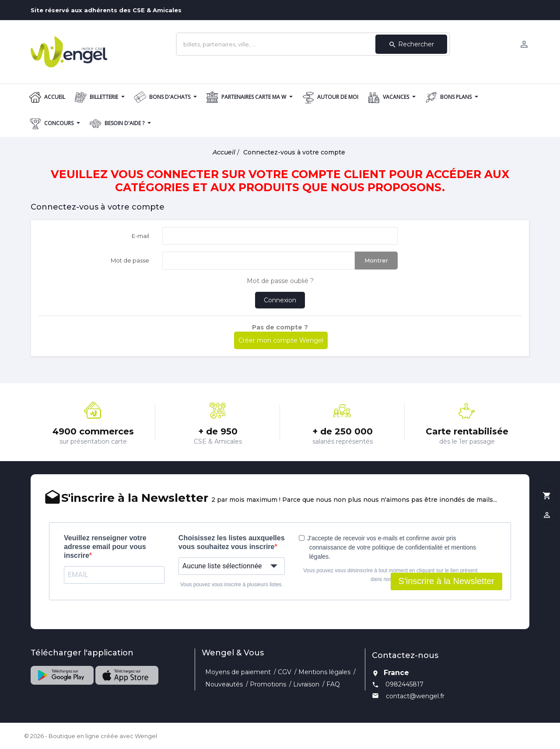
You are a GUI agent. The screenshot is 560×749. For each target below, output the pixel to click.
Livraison (306, 684)
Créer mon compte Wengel (281, 340)
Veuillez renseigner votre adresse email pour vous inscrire (105, 547)
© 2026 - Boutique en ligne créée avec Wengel (91, 736)
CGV (285, 672)
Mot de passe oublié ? (280, 281)
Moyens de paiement (238, 672)
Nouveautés (224, 684)
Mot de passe (130, 260)
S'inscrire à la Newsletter (446, 581)
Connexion (280, 300)
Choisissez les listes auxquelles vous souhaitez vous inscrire (232, 542)
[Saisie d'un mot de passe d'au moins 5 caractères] (259, 260)
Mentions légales (324, 672)
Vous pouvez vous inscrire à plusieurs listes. (232, 584)
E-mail (140, 236)
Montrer (376, 260)
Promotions (268, 684)
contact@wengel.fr (415, 696)
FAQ (333, 684)
